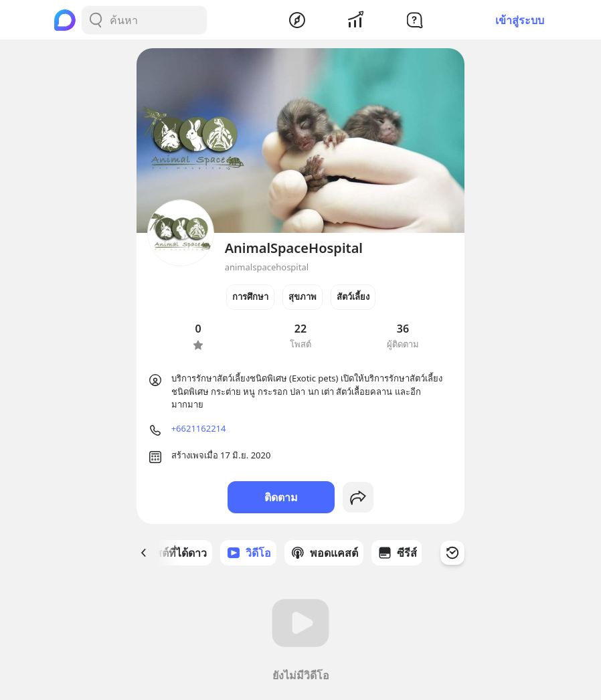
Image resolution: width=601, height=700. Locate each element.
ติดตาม (281, 497)
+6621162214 (199, 428)
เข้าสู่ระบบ (520, 20)
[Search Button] (96, 20)
